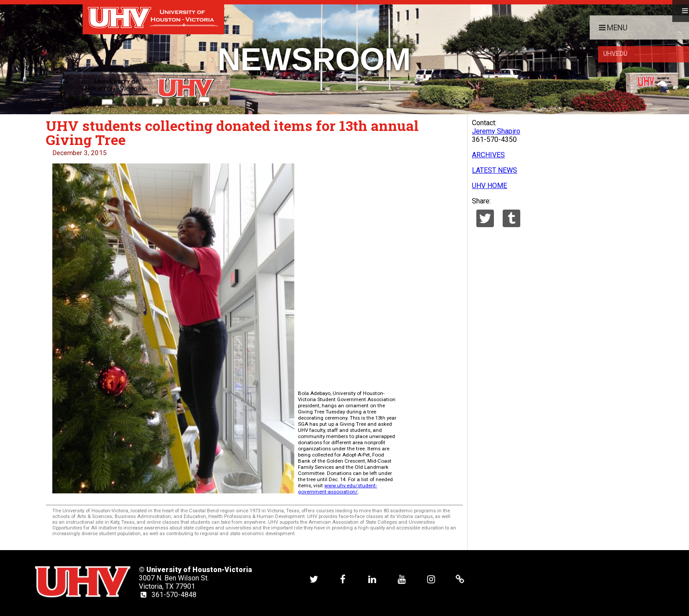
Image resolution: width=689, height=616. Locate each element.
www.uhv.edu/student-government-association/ (337, 489)
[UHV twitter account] (314, 579)
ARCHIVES (488, 155)
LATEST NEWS (495, 170)
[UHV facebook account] (343, 579)
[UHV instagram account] (431, 579)
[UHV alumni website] (460, 579)
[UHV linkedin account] (372, 579)
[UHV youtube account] (402, 579)
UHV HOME (490, 186)
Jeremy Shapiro (496, 131)
